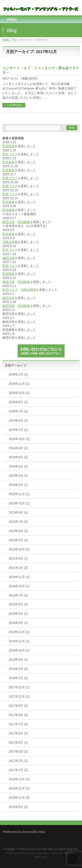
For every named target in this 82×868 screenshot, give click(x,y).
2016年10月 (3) (19, 798)
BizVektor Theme (48, 853)
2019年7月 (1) (18, 595)
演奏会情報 (10, 242)
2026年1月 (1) (18, 374)
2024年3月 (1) (18, 476)
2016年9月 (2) (18, 807)
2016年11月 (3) (19, 788)
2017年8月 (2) (18, 715)
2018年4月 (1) (18, 660)
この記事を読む (14, 105)
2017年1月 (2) (18, 770)
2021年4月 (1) (18, 558)
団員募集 (9, 146)
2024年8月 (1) (18, 448)
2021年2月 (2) (18, 568)
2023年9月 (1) (18, 512)
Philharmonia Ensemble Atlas (36, 849)
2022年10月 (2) (19, 549)
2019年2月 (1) (18, 623)
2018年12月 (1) (19, 632)
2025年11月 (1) (19, 384)
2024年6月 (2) (18, 457)
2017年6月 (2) (18, 733)
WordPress (28, 853)
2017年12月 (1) (19, 687)
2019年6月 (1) (18, 604)
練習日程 (9, 222)
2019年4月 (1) (18, 614)
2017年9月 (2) (18, 706)
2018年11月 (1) (19, 641)
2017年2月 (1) (18, 761)
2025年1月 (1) (18, 430)
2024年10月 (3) (19, 439)
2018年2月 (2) (18, 678)
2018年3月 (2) (18, 669)
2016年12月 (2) (19, 779)
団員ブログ (10, 154)
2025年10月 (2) (19, 393)
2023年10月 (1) (19, 503)
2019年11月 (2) (19, 577)
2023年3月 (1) (18, 540)
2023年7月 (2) (18, 522)
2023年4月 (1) (18, 531)
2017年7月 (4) (18, 724)
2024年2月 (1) (18, 485)
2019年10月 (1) (19, 586)
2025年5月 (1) (18, 421)
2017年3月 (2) (18, 752)
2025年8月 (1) (18, 402)
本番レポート (30, 79)
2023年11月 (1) (19, 494)
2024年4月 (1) (18, 466)
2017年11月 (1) (19, 696)
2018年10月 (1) (19, 650)
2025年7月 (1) (18, 411)
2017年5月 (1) (18, 743)
